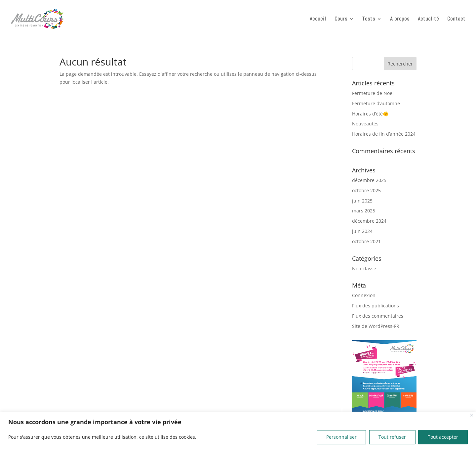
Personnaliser (341, 437)
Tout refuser (392, 437)
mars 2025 (364, 211)
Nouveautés (365, 124)
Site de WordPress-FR (376, 326)
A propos (400, 19)
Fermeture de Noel (373, 93)
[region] (238, 431)
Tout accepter (443, 437)
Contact (456, 19)
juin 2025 (362, 201)
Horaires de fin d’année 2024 (384, 134)
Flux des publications (376, 306)
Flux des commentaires (378, 316)
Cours (341, 19)
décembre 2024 (369, 221)
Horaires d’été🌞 (370, 114)
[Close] (472, 415)
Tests (369, 19)
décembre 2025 (369, 180)
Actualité (428, 19)
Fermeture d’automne (376, 103)
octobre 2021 (366, 241)
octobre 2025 (366, 190)
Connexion (364, 295)
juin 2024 (362, 231)
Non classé (364, 269)
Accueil (318, 19)
